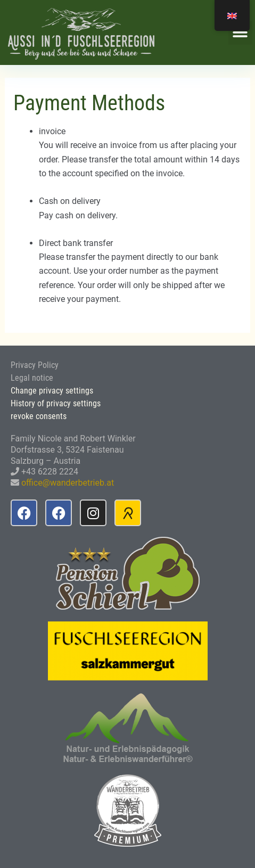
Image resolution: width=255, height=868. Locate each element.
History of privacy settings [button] (56, 403)
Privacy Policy (35, 365)
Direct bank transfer (76, 243)
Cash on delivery (70, 201)
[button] (240, 33)
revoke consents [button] (39, 416)
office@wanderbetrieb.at (68, 483)
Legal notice (32, 378)
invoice (52, 131)
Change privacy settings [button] (52, 391)
